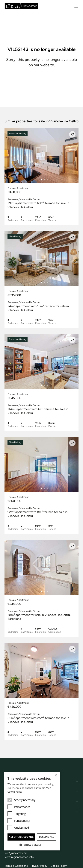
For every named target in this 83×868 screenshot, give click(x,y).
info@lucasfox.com (16, 853)
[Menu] (76, 6)
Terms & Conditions (16, 866)
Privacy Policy (39, 866)
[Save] (72, 134)
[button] (32, 845)
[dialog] (32, 811)
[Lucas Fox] (21, 6)
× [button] (56, 776)
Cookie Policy (59, 866)
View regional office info (19, 857)
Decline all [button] (47, 837)
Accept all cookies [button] (21, 837)
